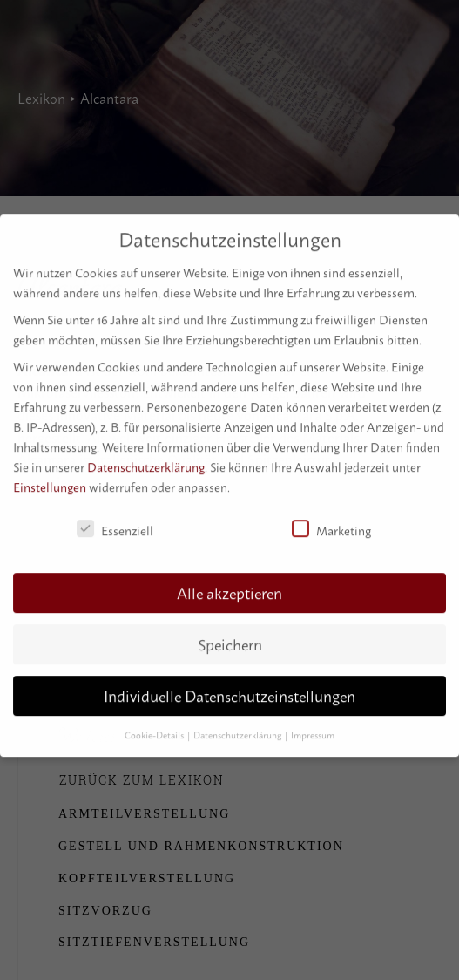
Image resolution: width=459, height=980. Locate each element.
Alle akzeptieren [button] (229, 586)
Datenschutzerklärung (146, 460)
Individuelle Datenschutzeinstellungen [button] (229, 689)
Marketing (331, 523)
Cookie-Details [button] (155, 728)
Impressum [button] (313, 728)
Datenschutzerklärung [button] (238, 728)
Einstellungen (50, 480)
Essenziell (115, 523)
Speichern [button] (230, 638)
